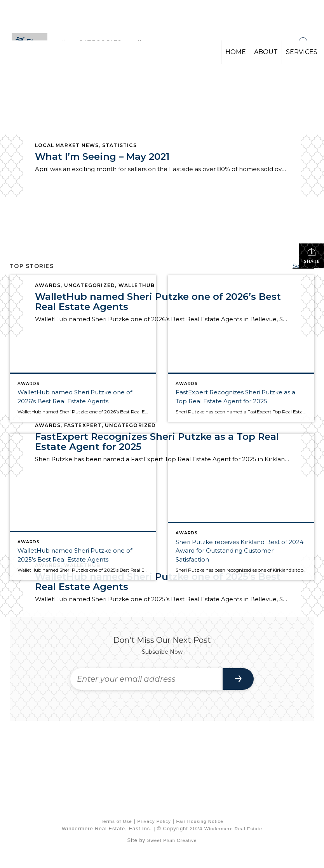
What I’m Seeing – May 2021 (102, 157)
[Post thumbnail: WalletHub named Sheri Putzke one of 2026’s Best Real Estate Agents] (83, 349)
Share (312, 256)
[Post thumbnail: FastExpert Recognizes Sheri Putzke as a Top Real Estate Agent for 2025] (241, 349)
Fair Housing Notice (199, 821)
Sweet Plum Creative (172, 840)
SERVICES (302, 52)
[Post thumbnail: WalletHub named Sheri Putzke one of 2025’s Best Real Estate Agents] (83, 507)
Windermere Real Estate (233, 829)
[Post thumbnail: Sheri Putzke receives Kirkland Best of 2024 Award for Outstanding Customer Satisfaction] (241, 507)
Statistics (119, 145)
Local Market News (67, 145)
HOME (236, 52)
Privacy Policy (154, 821)
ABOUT (266, 52)
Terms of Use (116, 821)
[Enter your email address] (146, 679)
